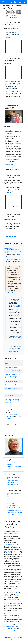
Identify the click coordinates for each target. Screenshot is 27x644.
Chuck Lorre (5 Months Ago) (12, 385)
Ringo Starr (17, 189)
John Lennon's (9, 263)
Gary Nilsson (9, 133)
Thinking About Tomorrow (14, 507)
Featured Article (11, 16)
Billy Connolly (11, 497)
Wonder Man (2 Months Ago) (12, 371)
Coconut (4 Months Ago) (11, 381)
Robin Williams (12, 601)
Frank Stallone (8, 248)
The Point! (8, 596)
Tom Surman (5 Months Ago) (12, 389)
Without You (9, 37)
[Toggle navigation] (3, 2)
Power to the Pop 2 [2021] (14, 511)
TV (21, 592)
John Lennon (11, 605)
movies (16, 592)
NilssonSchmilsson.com (17, 2)
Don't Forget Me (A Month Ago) (13, 367)
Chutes (13, 87)
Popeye (17, 599)
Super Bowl (15, 32)
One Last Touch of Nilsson (14, 463)
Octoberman (9, 82)
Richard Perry (9, 223)
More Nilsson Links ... (13, 484)
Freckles (15, 560)
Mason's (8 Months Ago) (11, 396)
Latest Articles (20, 16)
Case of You (17, 259)
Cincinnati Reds (9, 165)
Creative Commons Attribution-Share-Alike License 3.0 (15, 338)
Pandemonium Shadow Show (12, 544)
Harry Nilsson (15, 143)
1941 (9, 499)
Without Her (8, 553)
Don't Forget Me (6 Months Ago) (13, 392)
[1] (12, 293)
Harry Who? (14, 18)
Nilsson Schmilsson (15, 225)
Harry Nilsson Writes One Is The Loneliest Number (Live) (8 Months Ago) (13, 401)
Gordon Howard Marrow (13, 509)
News (5, 16)
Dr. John (9, 500)
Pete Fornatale (13, 348)
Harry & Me (10, 465)
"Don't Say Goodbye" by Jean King (14, 429)
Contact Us (13, 640)
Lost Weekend (11, 506)
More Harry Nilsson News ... (10, 237)
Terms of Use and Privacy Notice (13, 642)
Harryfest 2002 (14, 153)
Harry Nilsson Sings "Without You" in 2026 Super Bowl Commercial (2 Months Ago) (12, 376)
